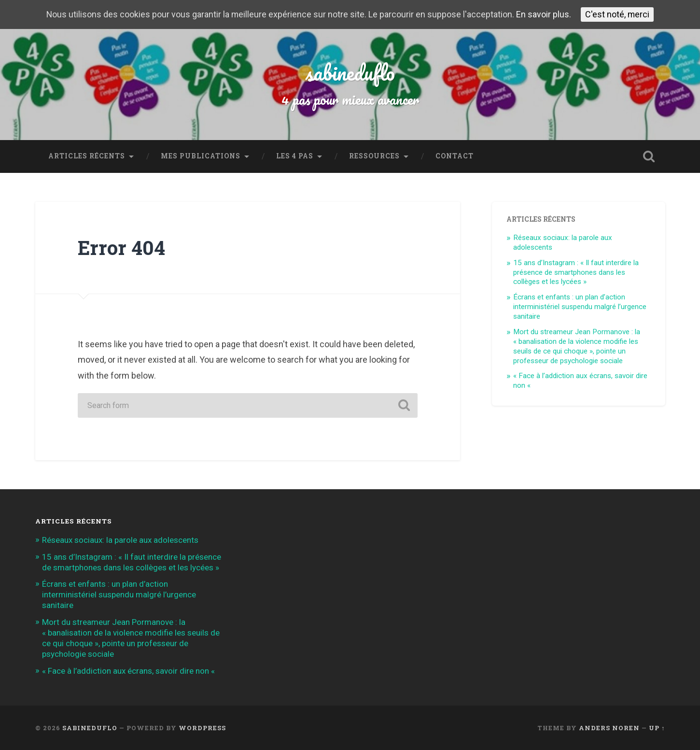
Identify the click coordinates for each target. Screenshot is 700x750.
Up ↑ (657, 728)
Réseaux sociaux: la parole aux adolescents (120, 540)
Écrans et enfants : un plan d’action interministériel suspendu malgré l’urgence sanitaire (580, 307)
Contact (455, 156)
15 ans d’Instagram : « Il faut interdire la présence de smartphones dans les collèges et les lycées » (576, 272)
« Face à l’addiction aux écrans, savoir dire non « (129, 671)
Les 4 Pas (295, 156)
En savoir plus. (544, 15)
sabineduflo (350, 72)
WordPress (202, 728)
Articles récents (87, 156)
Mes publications (201, 156)
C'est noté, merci (618, 14)
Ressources (374, 156)
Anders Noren (609, 728)
